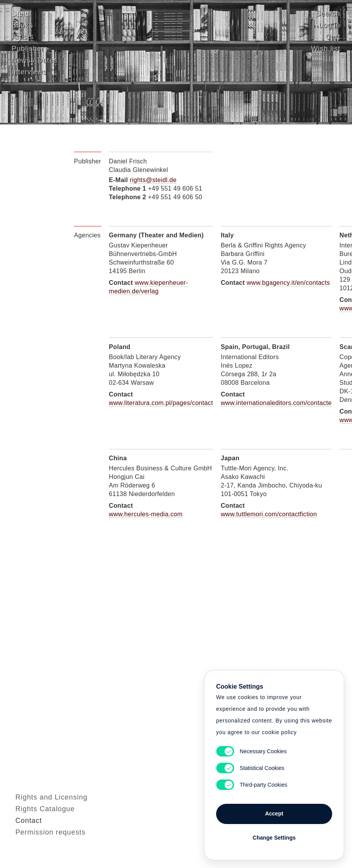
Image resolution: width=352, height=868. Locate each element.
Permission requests (47, 850)
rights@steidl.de (153, 180)
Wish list (326, 48)
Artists (23, 37)
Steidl (21, 13)
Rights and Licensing (48, 815)
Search (328, 13)
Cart (333, 37)
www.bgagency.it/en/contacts (288, 283)
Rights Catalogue (41, 827)
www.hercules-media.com (146, 514)
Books (22, 25)
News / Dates (35, 60)
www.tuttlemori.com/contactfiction (269, 514)
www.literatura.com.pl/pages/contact (161, 403)
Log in (330, 25)
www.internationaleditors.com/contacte (276, 403)
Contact (25, 839)
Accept (274, 814)
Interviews (29, 72)
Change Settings (274, 838)
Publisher (28, 48)
